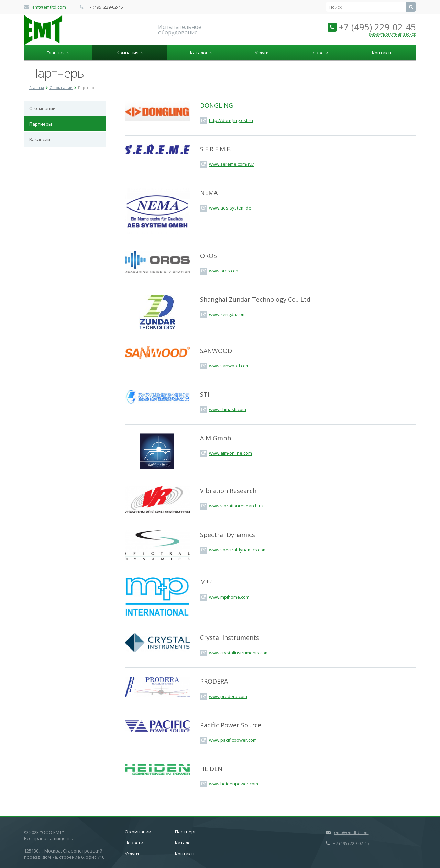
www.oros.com (224, 271)
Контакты (383, 53)
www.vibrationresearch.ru (236, 506)
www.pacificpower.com (233, 740)
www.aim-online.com (230, 453)
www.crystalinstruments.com (239, 653)
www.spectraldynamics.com (238, 550)
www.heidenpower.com (234, 784)
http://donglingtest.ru (231, 120)
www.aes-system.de (230, 208)
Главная (58, 53)
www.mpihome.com (229, 597)
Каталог (201, 53)
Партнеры (41, 124)
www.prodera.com (228, 696)
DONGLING (217, 105)
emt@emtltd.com (49, 7)
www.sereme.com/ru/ (232, 164)
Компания (130, 53)
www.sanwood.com (229, 366)
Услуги (262, 53)
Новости (319, 53)
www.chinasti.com (228, 409)
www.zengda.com (227, 314)
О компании (42, 108)
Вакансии (40, 139)
